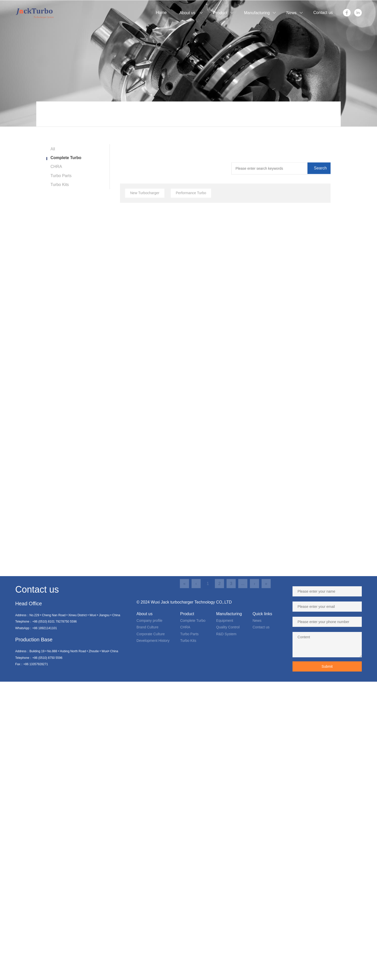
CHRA (56, 171)
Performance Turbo (191, 237)
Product (148, 116)
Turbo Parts (61, 180)
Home (132, 116)
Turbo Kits (60, 189)
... (243, 634)
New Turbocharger (145, 237)
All (53, 155)
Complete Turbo (66, 162)
